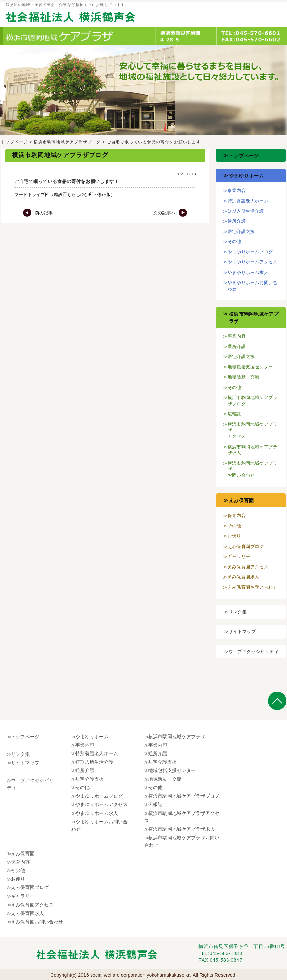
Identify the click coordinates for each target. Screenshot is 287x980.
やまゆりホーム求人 (248, 272)
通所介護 (237, 221)
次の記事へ (170, 213)
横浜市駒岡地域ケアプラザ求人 (181, 829)
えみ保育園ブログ (246, 546)
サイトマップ (242, 632)
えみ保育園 (242, 501)
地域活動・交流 (244, 377)
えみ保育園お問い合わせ (253, 587)
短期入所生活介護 (246, 211)
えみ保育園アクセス (248, 567)
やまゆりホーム (246, 176)
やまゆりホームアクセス (253, 262)
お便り (234, 536)
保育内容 (237, 516)
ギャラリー (239, 557)
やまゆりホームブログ (250, 252)
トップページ (14, 142)
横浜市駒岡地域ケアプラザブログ (67, 142)
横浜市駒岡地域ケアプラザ (177, 737)
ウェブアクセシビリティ (254, 652)
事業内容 (237, 190)
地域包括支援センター (250, 367)
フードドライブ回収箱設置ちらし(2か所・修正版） (65, 194)
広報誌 (234, 414)
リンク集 (238, 612)
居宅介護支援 (241, 231)
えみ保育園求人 (244, 577)
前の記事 (38, 213)
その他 (234, 242)
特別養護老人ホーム (248, 201)
